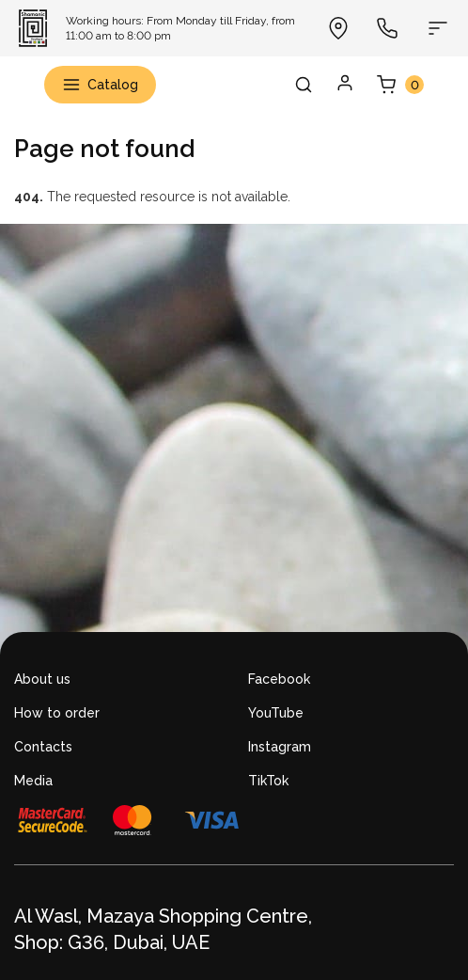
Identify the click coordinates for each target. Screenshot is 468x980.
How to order (57, 713)
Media (33, 781)
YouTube (276, 713)
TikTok (268, 781)
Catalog (100, 85)
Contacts (43, 747)
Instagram (280, 747)
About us (42, 679)
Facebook (279, 679)
